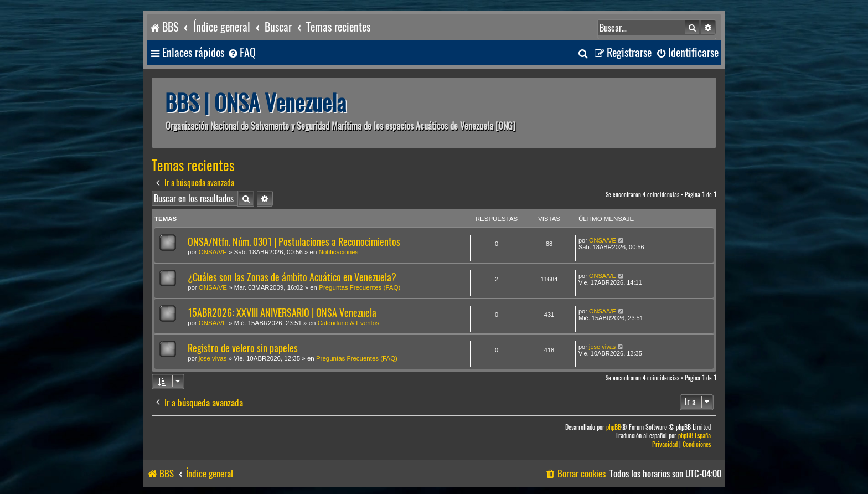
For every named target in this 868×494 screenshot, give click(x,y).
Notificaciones (339, 252)
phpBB (614, 427)
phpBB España (694, 436)
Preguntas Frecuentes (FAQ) (360, 287)
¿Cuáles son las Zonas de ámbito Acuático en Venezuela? (292, 277)
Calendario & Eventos (348, 323)
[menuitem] (241, 53)
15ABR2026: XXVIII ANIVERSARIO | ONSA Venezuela (282, 313)
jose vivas (213, 358)
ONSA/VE (213, 252)
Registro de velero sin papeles (243, 348)
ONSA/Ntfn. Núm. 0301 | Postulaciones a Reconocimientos (294, 242)
